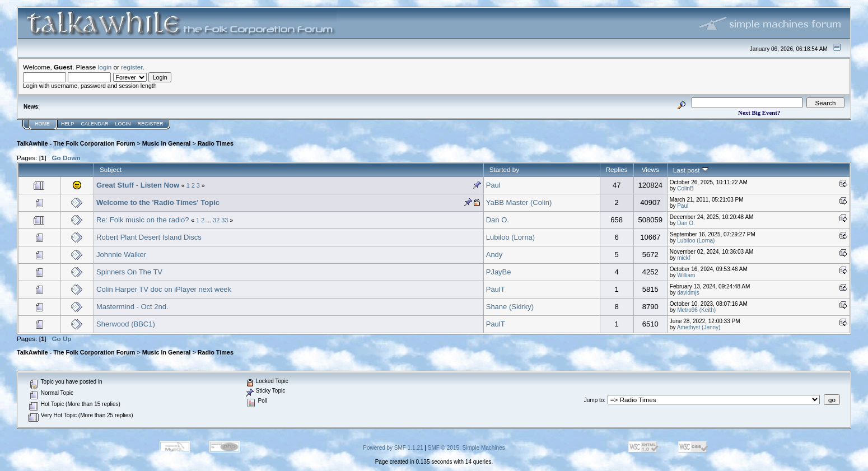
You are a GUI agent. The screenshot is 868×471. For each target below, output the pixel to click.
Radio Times (216, 143)
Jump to (594, 400)
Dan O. (498, 220)
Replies (617, 169)
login (105, 67)
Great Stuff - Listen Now (139, 185)
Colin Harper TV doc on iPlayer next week (164, 289)
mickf (683, 258)
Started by (504, 169)
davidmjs (688, 293)
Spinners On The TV (129, 272)
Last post (691, 170)
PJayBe (499, 272)
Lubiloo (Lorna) (510, 237)
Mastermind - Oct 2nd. (132, 307)
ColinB (685, 188)
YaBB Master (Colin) (519, 202)
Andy (494, 255)
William (686, 275)
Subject (111, 169)
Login (123, 124)
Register (151, 124)
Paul (493, 185)
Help (68, 124)
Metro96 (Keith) (696, 310)
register (132, 67)
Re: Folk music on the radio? (143, 220)
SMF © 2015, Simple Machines (466, 448)
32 (216, 220)
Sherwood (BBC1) (126, 324)
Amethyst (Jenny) (699, 327)
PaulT (496, 289)
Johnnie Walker (121, 255)
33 (225, 220)
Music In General (167, 143)
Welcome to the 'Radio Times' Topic (158, 202)
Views (650, 169)
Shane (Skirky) (510, 307)
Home (42, 124)
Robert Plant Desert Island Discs (149, 237)
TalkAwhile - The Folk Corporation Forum (76, 143)
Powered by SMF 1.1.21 (393, 448)
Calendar (95, 124)
